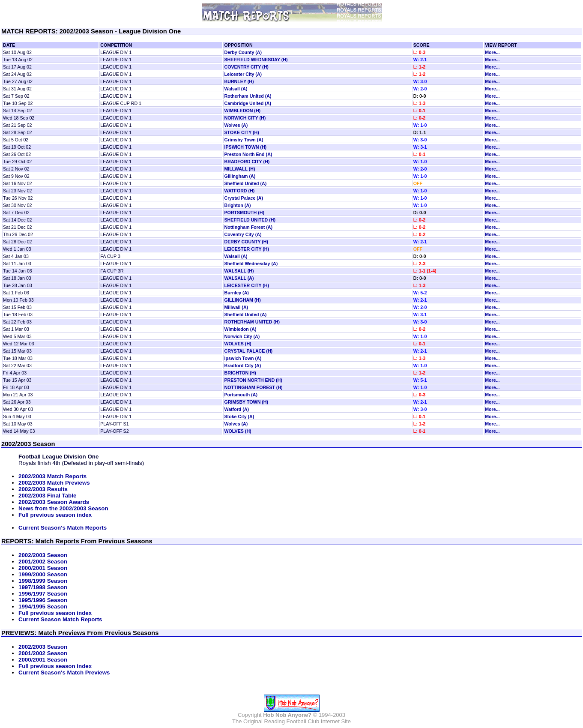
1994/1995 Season (43, 607)
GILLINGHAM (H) (242, 300)
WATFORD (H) (239, 191)
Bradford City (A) (242, 365)
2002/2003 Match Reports (52, 476)
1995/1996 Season (43, 600)
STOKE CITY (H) (241, 132)
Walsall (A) (236, 89)
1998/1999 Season (43, 581)
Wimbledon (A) (240, 329)
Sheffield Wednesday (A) (251, 264)
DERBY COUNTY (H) (246, 242)
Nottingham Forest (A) (248, 227)
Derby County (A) (243, 52)
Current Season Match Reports (60, 619)
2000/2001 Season (43, 568)
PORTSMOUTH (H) (244, 213)
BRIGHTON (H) (240, 373)
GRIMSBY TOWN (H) (246, 402)
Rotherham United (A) (248, 96)
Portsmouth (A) (241, 395)
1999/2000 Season (43, 574)
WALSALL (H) (239, 271)
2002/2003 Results (43, 489)
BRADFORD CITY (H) (247, 162)
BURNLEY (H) (239, 81)
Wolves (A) (236, 125)
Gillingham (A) (240, 176)
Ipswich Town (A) (243, 358)
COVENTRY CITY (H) (246, 67)
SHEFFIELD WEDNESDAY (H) (256, 60)
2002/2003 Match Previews (54, 483)
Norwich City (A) (242, 336)
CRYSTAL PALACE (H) (248, 351)
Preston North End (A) (248, 154)
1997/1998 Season (43, 587)
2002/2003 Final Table (47, 496)
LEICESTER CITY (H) (247, 249)
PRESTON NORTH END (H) (253, 380)
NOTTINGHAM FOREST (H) (253, 387)
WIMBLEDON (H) (242, 111)
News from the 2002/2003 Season (63, 508)
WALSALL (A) (239, 278)
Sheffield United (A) (245, 183)
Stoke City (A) (239, 416)
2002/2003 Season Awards (54, 502)
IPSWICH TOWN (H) (245, 147)
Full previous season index (55, 515)
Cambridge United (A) (248, 103)
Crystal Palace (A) (244, 198)
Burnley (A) (236, 293)
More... (492, 52)
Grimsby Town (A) (244, 140)
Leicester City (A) (243, 74)
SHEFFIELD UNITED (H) (250, 220)
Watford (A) (236, 409)
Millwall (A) (236, 307)
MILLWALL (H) (239, 169)
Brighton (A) (237, 205)
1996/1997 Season (43, 594)
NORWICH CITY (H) (245, 118)
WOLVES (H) (238, 344)
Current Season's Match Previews (64, 673)
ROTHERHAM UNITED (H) (252, 322)
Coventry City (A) (243, 234)
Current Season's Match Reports (63, 528)
